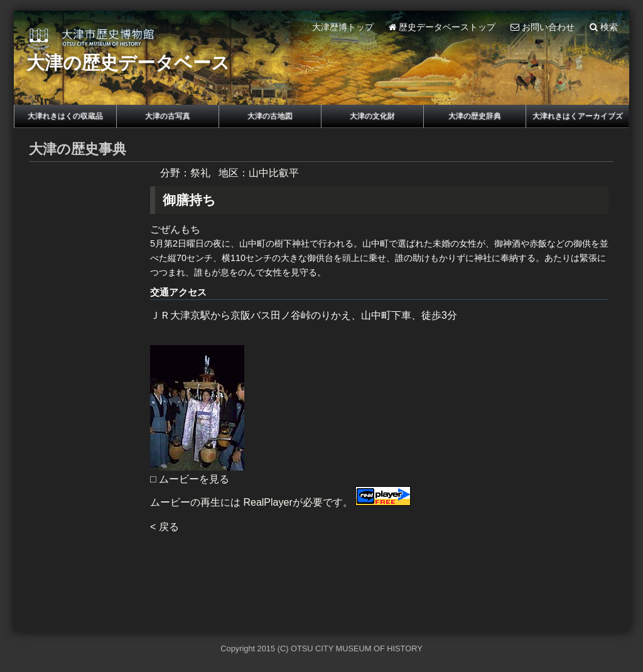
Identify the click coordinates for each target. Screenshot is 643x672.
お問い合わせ (543, 27)
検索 (604, 27)
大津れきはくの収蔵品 (65, 116)
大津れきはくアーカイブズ (578, 116)
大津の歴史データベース (128, 63)
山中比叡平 (274, 173)
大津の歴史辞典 (475, 116)
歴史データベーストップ (442, 27)
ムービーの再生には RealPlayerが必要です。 (280, 502)
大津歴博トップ (343, 27)
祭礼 (200, 173)
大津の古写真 (168, 116)
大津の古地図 (270, 116)
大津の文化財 (372, 116)
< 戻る (165, 527)
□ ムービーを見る (190, 479)
